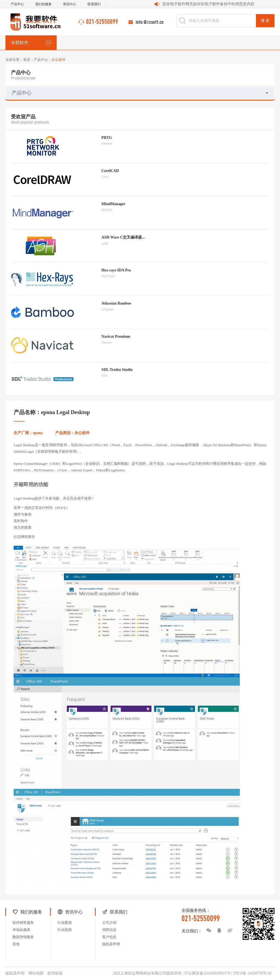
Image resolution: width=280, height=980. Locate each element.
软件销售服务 (23, 923)
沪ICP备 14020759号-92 (252, 973)
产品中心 (17, 4)
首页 (27, 60)
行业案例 (65, 923)
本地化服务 (21, 930)
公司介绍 (109, 923)
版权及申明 (111, 944)
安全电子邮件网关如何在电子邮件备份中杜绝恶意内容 (208, 4)
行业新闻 (65, 930)
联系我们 (94, 4)
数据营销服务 (23, 937)
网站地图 (36, 973)
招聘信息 (109, 930)
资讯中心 (69, 4)
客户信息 (109, 937)
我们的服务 (43, 4)
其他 (16, 944)
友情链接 (55, 973)
